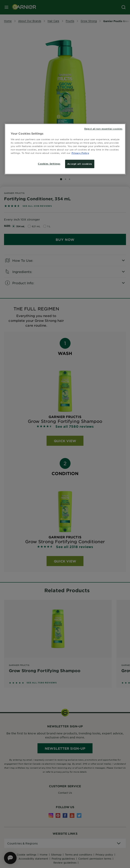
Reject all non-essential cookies (103, 129)
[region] (65, 149)
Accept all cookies (80, 164)
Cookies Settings (49, 164)
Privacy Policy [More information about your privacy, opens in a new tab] (80, 153)
